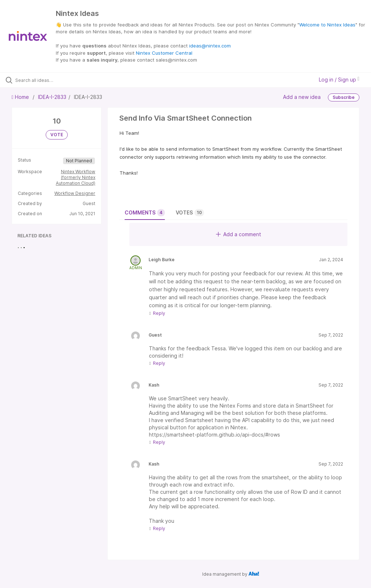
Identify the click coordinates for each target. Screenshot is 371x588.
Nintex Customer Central (164, 53)
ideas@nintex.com (210, 46)
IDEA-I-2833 (52, 97)
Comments (145, 213)
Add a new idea (302, 97)
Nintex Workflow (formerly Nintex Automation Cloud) (76, 177)
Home (21, 97)
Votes (190, 213)
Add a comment (239, 234)
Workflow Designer (75, 193)
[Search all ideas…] (49, 80)
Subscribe (344, 97)
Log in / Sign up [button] (339, 80)
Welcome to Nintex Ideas (327, 25)
